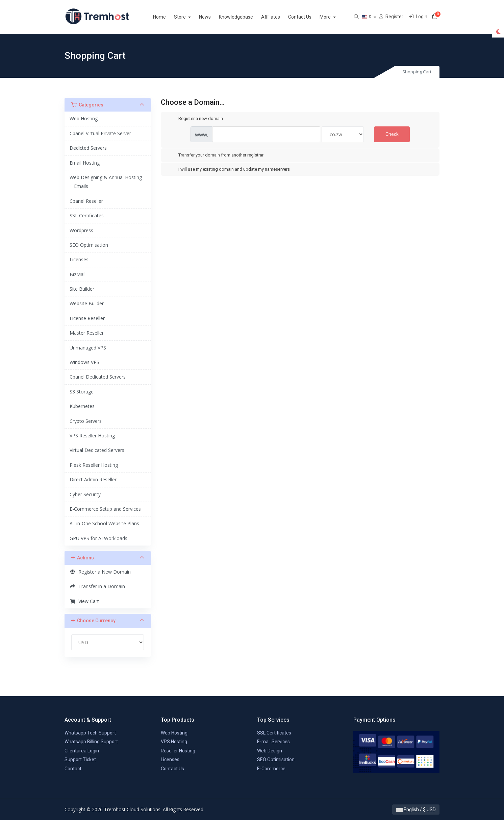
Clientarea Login (82, 751)
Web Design (270, 751)
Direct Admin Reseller (93, 479)
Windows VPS (84, 362)
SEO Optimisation (89, 245)
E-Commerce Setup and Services (105, 509)
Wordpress (81, 230)
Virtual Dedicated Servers (97, 450)
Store (188, 17)
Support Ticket (80, 759)
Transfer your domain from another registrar (216, 155)
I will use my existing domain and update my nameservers (229, 169)
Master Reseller (87, 333)
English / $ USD (416, 810)
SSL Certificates (87, 215)
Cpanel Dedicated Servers (98, 377)
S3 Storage (82, 392)
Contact (73, 769)
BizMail (78, 274)
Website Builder (87, 303)
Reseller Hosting (178, 751)
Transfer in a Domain (97, 586)
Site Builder (82, 289)
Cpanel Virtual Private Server (100, 133)
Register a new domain (195, 119)
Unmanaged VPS (88, 348)
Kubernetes (82, 406)
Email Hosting (85, 163)
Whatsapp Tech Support (90, 733)
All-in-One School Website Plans (104, 523)
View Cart (84, 601)
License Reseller (87, 318)
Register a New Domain (100, 572)
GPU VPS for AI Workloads (98, 538)
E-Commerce (271, 769)
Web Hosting (84, 118)
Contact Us (308, 17)
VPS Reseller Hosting (92, 436)
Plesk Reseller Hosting (94, 465)
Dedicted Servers (88, 148)
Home (168, 17)
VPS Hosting (174, 742)
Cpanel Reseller (86, 201)
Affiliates (279, 17)
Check (392, 134)
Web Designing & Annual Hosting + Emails (106, 182)
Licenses (79, 259)
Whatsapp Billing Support (91, 742)
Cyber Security (85, 494)
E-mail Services (273, 742)
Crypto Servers (86, 421)
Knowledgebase (244, 17)
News (213, 17)
